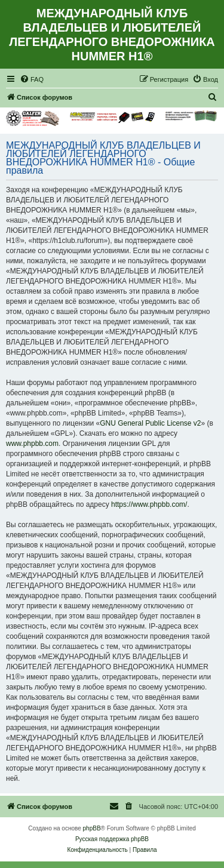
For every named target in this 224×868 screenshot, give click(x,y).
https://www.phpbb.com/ (149, 504)
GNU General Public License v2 (150, 423)
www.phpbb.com (32, 444)
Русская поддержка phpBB (112, 839)
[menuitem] (32, 79)
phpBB (92, 828)
